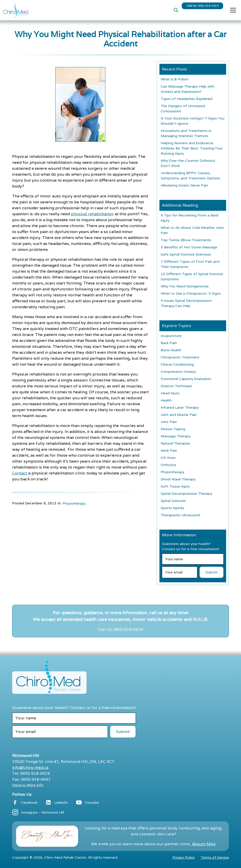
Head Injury (170, 393)
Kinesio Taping (173, 429)
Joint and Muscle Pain (179, 415)
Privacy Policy (183, 857)
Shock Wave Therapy (178, 479)
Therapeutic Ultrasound (180, 515)
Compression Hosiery (178, 372)
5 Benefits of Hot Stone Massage (189, 247)
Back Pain (169, 343)
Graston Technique (176, 386)
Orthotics (168, 465)
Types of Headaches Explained (186, 99)
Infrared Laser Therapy (180, 407)
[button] (232, 10)
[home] (16, 10)
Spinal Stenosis (173, 501)
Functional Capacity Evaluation (186, 379)
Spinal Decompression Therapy (186, 493)
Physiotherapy (74, 503)
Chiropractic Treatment (180, 357)
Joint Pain (169, 422)
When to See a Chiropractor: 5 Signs (191, 293)
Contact (20, 473)
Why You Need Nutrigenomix (185, 286)
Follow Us (22, 794)
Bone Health (171, 350)
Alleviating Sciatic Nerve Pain (184, 185)
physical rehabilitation (92, 214)
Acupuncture (171, 336)
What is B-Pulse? (175, 79)
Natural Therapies (175, 443)
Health (166, 400)
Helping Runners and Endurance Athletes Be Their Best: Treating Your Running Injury (192, 148)
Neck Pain (169, 450)
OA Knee (168, 458)
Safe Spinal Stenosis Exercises (186, 254)
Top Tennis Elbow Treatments (186, 240)
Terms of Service (215, 857)
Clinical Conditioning (177, 364)
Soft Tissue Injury (175, 486)
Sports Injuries (172, 508)
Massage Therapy (176, 436)
